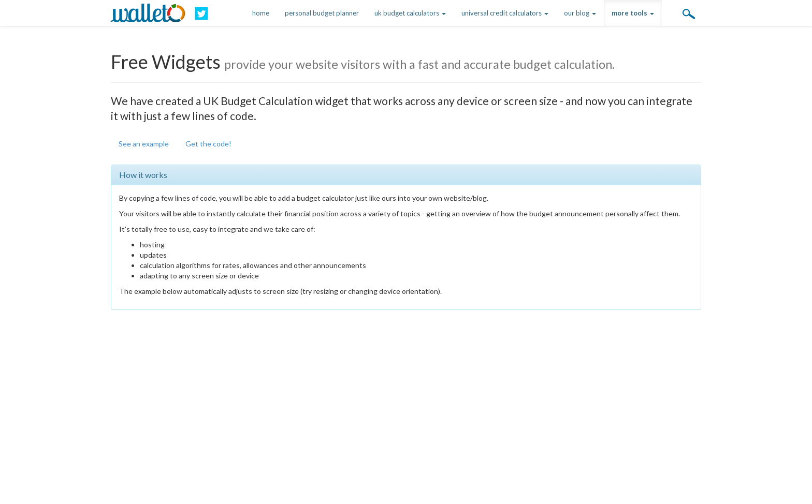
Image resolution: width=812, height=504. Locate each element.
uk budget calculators (410, 13)
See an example (144, 144)
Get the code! (208, 144)
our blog (580, 13)
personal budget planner (322, 13)
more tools (633, 13)
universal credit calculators (505, 13)
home (261, 13)
